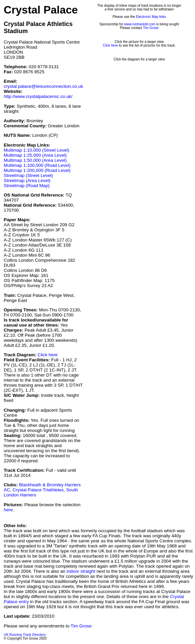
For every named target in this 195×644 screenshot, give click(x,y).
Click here (48, 355)
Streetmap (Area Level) (27, 181)
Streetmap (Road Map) (27, 186)
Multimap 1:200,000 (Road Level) (37, 170)
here (8, 510)
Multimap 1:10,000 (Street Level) (36, 150)
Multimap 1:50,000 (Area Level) (35, 160)
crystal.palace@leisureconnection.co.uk (43, 86)
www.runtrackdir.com (140, 24)
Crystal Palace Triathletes (38, 490)
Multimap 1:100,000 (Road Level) (37, 165)
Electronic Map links (151, 17)
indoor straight (81, 571)
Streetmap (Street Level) (28, 175)
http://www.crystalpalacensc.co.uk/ (38, 96)
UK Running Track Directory (25, 635)
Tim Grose (151, 28)
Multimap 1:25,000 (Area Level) (35, 155)
